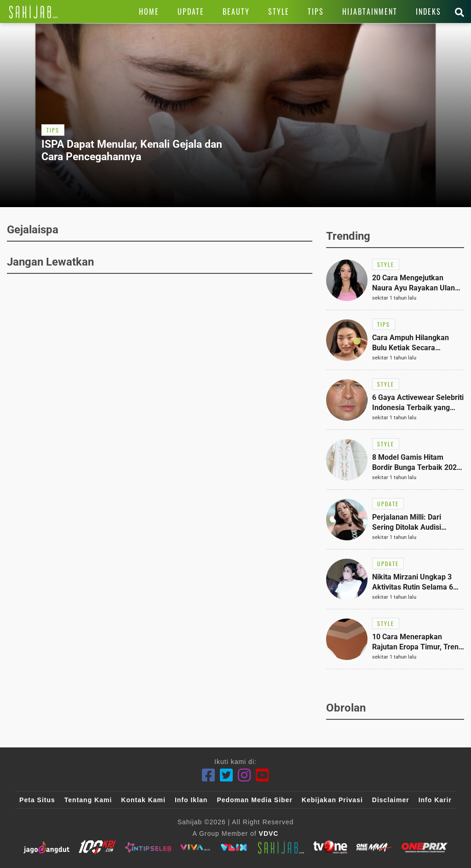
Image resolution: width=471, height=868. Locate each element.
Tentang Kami (88, 800)
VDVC (269, 833)
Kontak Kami (143, 800)
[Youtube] (262, 775)
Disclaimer (391, 800)
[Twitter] (227, 775)
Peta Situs (37, 800)
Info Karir (435, 800)
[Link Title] (33, 12)
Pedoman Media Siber (254, 800)
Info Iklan (191, 800)
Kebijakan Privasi (332, 800)
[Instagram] (244, 775)
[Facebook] (209, 775)
